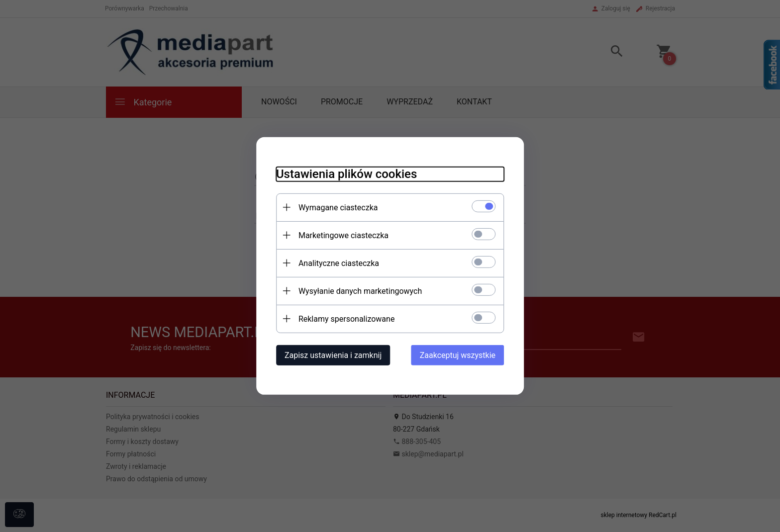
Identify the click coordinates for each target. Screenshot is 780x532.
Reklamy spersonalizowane (346, 319)
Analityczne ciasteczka (338, 263)
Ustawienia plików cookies (346, 174)
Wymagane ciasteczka (338, 208)
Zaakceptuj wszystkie (458, 355)
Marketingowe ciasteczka (343, 235)
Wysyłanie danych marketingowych (360, 291)
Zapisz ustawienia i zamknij (333, 355)
